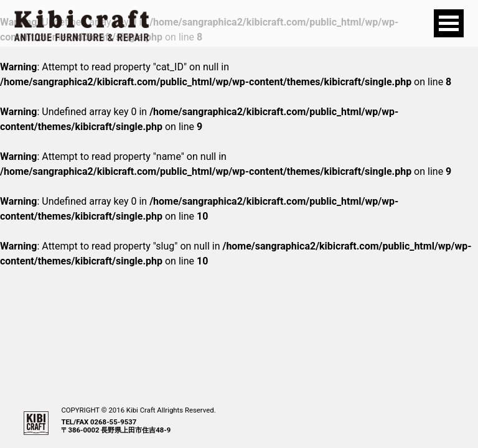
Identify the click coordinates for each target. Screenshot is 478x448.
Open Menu (449, 23)
